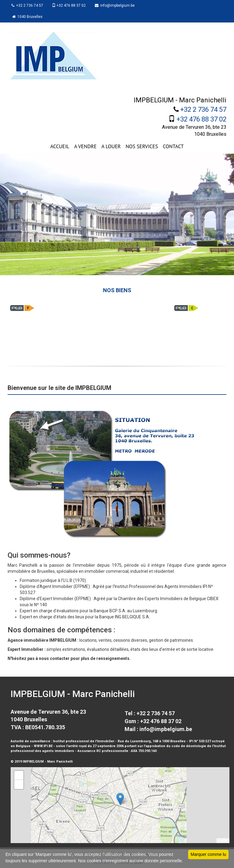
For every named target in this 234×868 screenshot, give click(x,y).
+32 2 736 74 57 (28, 5)
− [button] (19, 784)
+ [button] (19, 775)
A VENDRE (85, 146)
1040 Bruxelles (28, 17)
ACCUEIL (60, 146)
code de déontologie (189, 746)
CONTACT (173, 146)
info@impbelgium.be (117, 5)
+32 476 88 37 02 (70, 5)
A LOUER (111, 146)
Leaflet (223, 841)
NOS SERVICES (142, 146)
